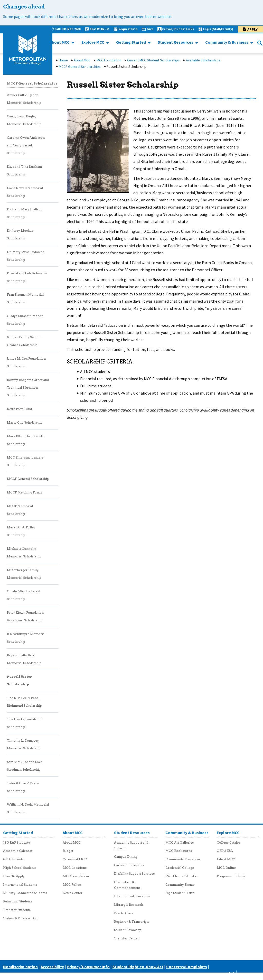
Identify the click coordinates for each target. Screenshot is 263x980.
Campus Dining (126, 857)
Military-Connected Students (25, 893)
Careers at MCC (75, 859)
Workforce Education (182, 876)
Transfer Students (17, 910)
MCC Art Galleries (180, 842)
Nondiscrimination (20, 967)
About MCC (60, 42)
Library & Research (129, 905)
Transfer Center (126, 938)
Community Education (183, 859)
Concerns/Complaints (187, 967)
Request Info (128, 29)
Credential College (180, 868)
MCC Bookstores (179, 851)
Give (150, 29)
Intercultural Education (132, 896)
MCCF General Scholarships (80, 67)
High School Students (20, 868)
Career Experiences (129, 865)
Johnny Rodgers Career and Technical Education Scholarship (28, 388)
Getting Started (131, 42)
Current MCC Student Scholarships (153, 60)
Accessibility (52, 967)
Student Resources (176, 42)
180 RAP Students (16, 842)
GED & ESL (225, 851)
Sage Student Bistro (180, 893)
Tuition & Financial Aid (20, 918)
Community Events (180, 885)
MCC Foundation (109, 60)
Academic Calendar (18, 851)
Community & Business (227, 42)
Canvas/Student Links (178, 29)
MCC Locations (75, 868)
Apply (252, 29)
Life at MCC (226, 859)
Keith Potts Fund (19, 409)
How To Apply (14, 876)
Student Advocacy (128, 930)
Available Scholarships (203, 60)
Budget (68, 851)
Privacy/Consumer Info (88, 967)
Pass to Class (124, 913)
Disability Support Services (134, 874)
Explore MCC (93, 42)
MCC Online (226, 868)
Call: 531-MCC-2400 (67, 29)
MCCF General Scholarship (28, 479)
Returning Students (18, 901)
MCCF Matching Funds (25, 492)
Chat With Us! (99, 29)
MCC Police (72, 885)
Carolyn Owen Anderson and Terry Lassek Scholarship (26, 145)
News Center (73, 893)
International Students (20, 885)
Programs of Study (231, 876)
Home (63, 60)
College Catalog (229, 842)
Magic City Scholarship (25, 422)
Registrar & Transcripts (132, 922)
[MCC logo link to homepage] (28, 50)
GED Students (13, 859)
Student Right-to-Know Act (138, 967)
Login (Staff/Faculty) (218, 29)
